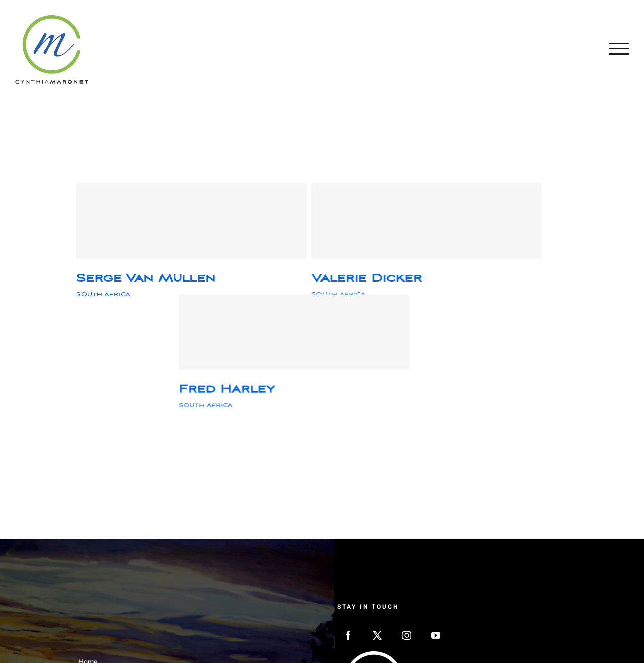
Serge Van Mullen (146, 278)
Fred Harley (472, 278)
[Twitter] (377, 635)
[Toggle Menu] (619, 49)
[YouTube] (436, 635)
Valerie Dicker (305, 278)
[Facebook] (348, 635)
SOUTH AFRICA (103, 295)
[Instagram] (407, 635)
